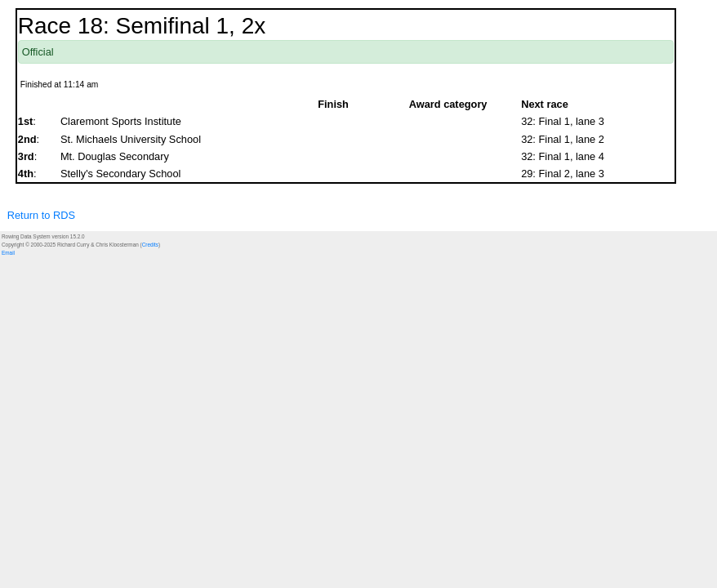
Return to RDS (41, 215)
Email (8, 253)
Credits (150, 245)
